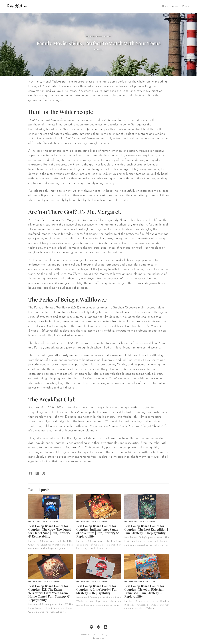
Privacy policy (99, 638)
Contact (186, 6)
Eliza (100, 50)
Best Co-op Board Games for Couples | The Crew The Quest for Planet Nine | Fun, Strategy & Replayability (50, 531)
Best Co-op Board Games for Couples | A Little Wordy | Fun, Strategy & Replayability (97, 589)
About (175, 6)
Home (165, 6)
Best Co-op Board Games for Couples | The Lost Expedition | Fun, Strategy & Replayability (146, 529)
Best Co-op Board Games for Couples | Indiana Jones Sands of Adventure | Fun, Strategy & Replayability (97, 531)
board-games (53, 522)
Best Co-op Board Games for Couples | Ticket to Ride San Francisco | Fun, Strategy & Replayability (144, 591)
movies (107, 36)
